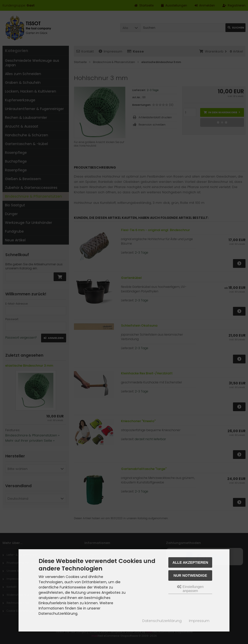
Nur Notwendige (190, 575)
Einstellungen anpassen (190, 589)
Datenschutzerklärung (162, 621)
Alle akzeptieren (190, 562)
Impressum (199, 621)
